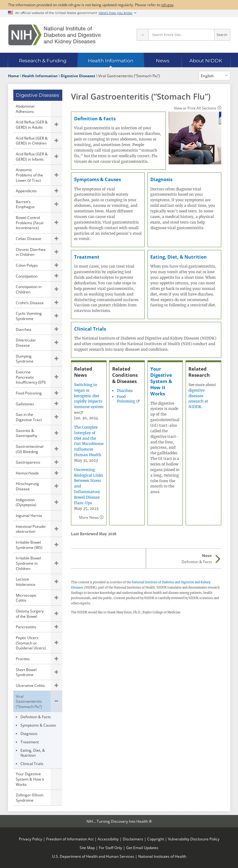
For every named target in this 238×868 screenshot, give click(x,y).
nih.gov (167, 5)
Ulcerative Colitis (30, 685)
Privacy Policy (31, 839)
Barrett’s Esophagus (25, 204)
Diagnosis (29, 733)
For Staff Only (110, 848)
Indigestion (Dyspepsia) (26, 502)
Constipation (27, 276)
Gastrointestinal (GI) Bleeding (30, 449)
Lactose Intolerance (26, 582)
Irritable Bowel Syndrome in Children (28, 563)
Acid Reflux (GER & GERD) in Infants (32, 156)
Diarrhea (24, 329)
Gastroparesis (28, 462)
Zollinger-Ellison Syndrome (30, 797)
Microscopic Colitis (26, 598)
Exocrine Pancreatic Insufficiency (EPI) (31, 377)
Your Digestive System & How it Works (30, 779)
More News (89, 517)
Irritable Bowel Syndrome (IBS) (29, 545)
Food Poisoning (29, 393)
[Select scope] (143, 35)
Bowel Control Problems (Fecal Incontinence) (30, 223)
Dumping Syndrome (25, 359)
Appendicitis (26, 191)
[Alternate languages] (214, 76)
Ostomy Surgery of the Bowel (30, 614)
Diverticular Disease (26, 343)
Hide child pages (56, 701)
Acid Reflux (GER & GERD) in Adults (32, 125)
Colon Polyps (27, 265)
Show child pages (56, 125)
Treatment (30, 742)
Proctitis (23, 659)
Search (222, 35)
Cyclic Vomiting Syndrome (29, 316)
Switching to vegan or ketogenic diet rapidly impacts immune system (89, 396)
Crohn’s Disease (30, 303)
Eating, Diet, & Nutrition (33, 753)
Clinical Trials (32, 763)
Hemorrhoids (27, 473)
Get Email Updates (142, 848)
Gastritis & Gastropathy (26, 433)
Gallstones (25, 404)
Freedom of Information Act (70, 839)
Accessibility (108, 839)
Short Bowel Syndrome (26, 672)
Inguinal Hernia (29, 515)
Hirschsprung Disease (27, 486)
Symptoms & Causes (38, 725)
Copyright (156, 839)
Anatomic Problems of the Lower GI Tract (29, 175)
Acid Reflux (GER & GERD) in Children (32, 141)
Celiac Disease (29, 238)
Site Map (87, 848)
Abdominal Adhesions (25, 109)
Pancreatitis (26, 627)
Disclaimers (133, 839)
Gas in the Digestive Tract (29, 417)
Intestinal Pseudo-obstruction (31, 529)
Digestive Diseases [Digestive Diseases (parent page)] (37, 95)
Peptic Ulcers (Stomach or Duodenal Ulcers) (31, 643)
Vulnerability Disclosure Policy (194, 839)
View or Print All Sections (195, 108)
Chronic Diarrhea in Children (31, 252)
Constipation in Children (29, 289)
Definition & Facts (36, 717)
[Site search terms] (181, 35)
